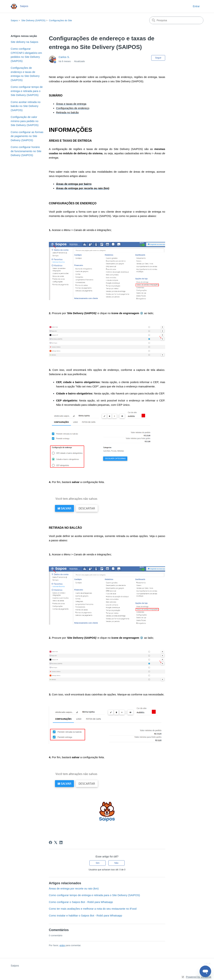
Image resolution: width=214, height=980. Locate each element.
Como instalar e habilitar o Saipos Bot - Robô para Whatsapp (85, 915)
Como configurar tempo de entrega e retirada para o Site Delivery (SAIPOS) (27, 91)
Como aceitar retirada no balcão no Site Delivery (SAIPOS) (26, 106)
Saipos (14, 20)
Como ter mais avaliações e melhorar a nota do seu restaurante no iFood (93, 909)
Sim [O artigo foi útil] (98, 863)
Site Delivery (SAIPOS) (33, 20)
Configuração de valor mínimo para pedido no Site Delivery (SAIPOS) (25, 121)
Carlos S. (64, 57)
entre (62, 945)
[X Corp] (56, 842)
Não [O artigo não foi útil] (116, 863)
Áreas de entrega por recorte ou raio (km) (74, 888)
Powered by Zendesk (199, 977)
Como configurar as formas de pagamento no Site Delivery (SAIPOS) (27, 136)
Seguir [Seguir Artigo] (158, 58)
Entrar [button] (196, 6)
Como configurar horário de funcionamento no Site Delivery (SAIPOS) (26, 151)
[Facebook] (50, 842)
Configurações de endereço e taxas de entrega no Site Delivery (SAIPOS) (25, 74)
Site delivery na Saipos (24, 42)
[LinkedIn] (61, 842)
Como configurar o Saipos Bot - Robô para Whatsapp (81, 902)
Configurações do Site (60, 20)
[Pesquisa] (176, 20)
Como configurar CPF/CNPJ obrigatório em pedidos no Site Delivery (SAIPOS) (26, 55)
